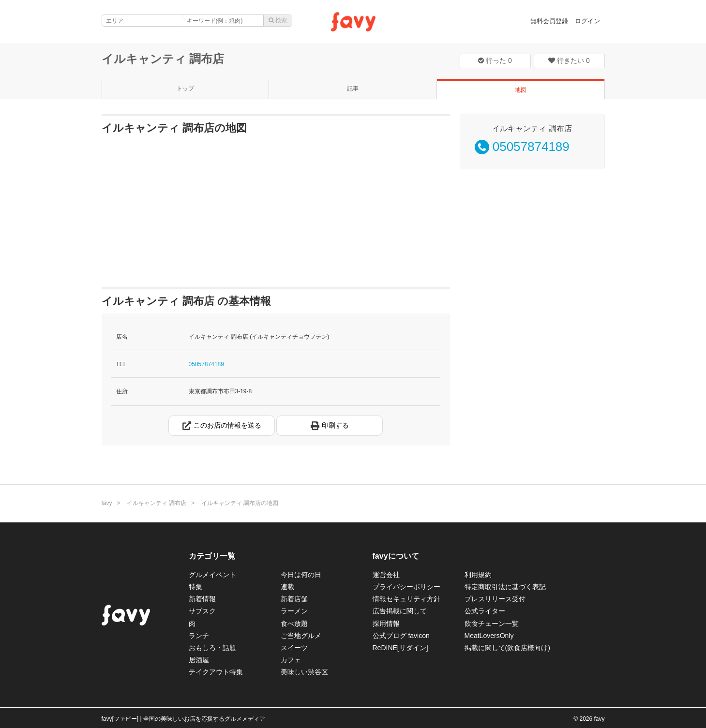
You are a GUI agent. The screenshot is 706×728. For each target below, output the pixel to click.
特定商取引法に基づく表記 (505, 587)
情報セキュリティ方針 (406, 599)
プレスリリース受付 (495, 599)
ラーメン (294, 611)
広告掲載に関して (400, 611)
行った (495, 60)
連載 (287, 587)
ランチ (199, 636)
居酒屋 (199, 660)
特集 (195, 587)
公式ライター (485, 611)
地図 (521, 90)
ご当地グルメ (301, 636)
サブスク (202, 611)
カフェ (291, 660)
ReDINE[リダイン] (400, 648)
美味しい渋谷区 (304, 672)
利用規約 (478, 575)
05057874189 (206, 364)
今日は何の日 (301, 575)
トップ (185, 89)
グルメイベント (212, 575)
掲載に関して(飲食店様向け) (507, 648)
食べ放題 (294, 624)
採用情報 (386, 624)
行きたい (569, 60)
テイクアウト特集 (216, 672)
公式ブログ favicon (401, 636)
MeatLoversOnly (489, 636)
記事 (353, 89)
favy (107, 503)
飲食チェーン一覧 (492, 624)
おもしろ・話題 (212, 648)
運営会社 (386, 575)
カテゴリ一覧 (212, 556)
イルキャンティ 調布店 (163, 59)
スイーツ (294, 648)
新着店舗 (294, 599)
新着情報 (202, 599)
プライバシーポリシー (406, 587)
